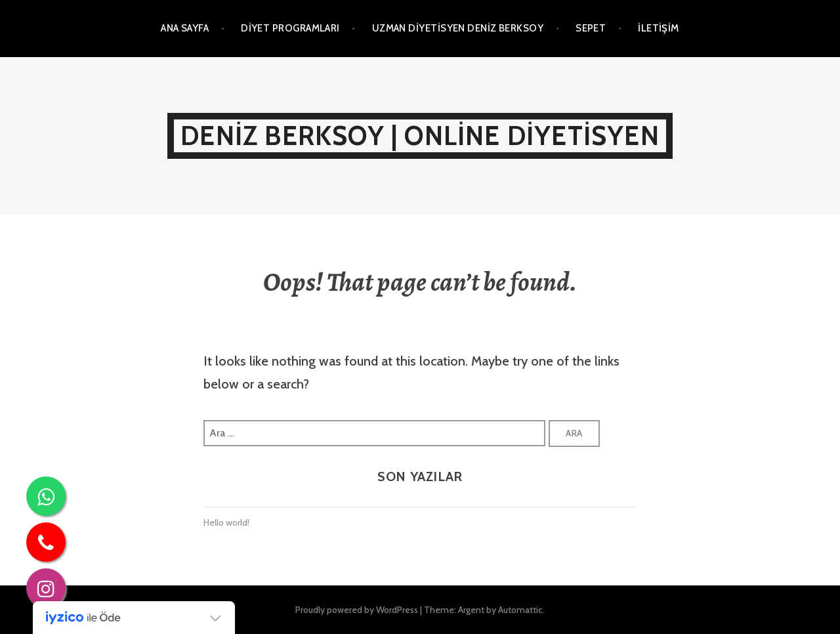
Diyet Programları (290, 28)
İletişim (659, 28)
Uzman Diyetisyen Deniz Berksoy (458, 28)
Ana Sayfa (185, 28)
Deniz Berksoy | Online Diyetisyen (420, 136)
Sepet (591, 28)
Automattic (520, 610)
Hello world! (226, 522)
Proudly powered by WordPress (357, 610)
